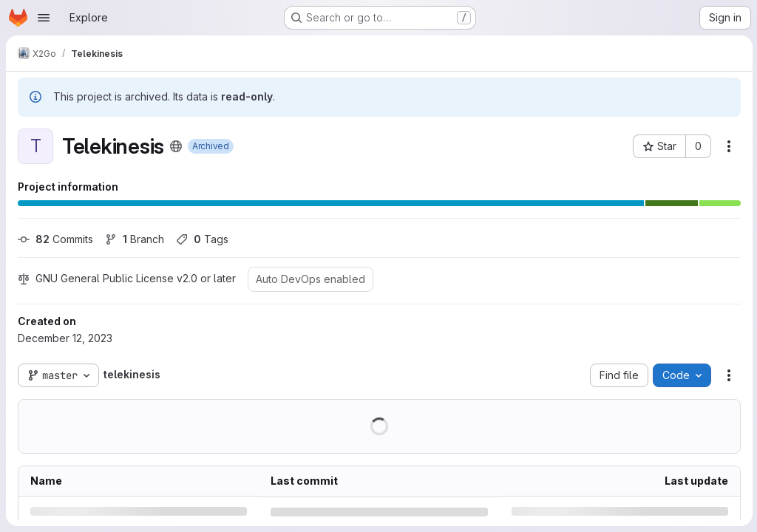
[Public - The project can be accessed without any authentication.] (176, 146)
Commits (55, 239)
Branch (135, 239)
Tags (202, 239)
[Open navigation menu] (44, 18)
